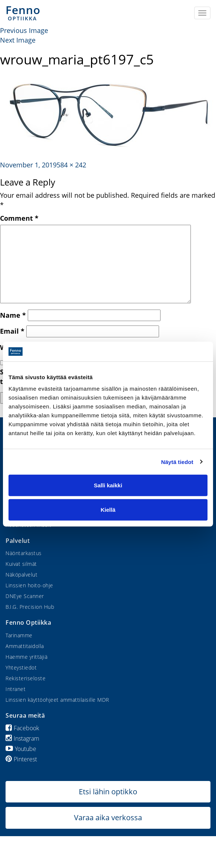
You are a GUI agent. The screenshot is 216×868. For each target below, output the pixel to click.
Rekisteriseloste (26, 678)
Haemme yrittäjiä (26, 657)
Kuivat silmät (21, 564)
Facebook (22, 728)
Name (13, 315)
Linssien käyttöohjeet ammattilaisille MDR (57, 700)
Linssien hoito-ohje (29, 585)
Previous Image (24, 30)
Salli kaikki (108, 485)
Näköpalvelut (21, 575)
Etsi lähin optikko (108, 792)
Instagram (22, 738)
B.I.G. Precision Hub (30, 607)
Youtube (21, 749)
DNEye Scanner (25, 596)
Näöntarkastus (24, 553)
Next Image (18, 40)
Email (12, 331)
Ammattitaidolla (25, 646)
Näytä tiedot (177, 462)
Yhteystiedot (21, 667)
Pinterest (21, 759)
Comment (19, 218)
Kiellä (108, 509)
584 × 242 (71, 165)
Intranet (16, 689)
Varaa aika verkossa (108, 817)
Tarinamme (19, 635)
